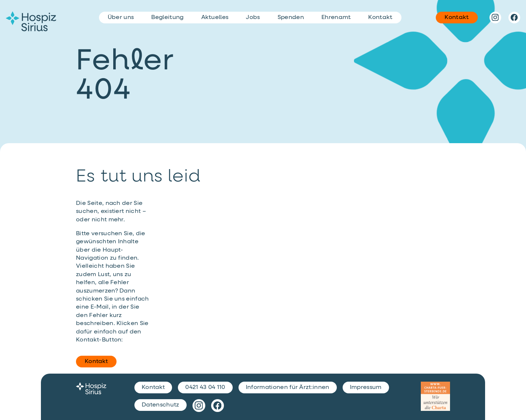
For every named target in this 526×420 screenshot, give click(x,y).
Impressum (366, 387)
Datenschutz (161, 405)
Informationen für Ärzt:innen (288, 387)
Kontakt (96, 362)
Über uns (121, 18)
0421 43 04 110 (205, 387)
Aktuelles (215, 18)
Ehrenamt (336, 18)
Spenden (291, 18)
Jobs (253, 18)
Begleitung (167, 18)
